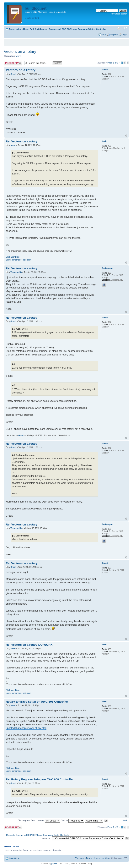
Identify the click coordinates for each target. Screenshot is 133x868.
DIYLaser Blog (13, 257)
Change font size (124, 28)
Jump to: (46, 838)
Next (125, 820)
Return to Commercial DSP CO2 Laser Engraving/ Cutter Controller (38, 835)
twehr (18, 56)
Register (114, 35)
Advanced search (119, 14)
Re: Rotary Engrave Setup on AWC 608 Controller (40, 779)
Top (126, 136)
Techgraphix (16, 272)
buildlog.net (36, 8)
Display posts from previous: (39, 820)
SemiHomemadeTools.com (18, 260)
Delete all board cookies (97, 858)
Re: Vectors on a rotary (22, 141)
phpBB (54, 864)
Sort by (72, 820)
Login (125, 35)
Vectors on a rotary (20, 52)
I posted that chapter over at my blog (26, 728)
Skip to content (32, 18)
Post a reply (13, 63)
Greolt (13, 74)
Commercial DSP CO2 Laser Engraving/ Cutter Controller (78, 29)
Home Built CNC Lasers (35, 29)
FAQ (104, 35)
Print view (119, 28)
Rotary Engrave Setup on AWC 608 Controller (37, 702)
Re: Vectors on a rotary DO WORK (29, 645)
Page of (113, 63)
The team (80, 858)
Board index (15, 29)
